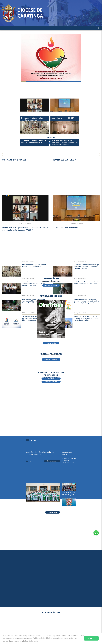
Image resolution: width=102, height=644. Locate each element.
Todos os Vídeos (52, 466)
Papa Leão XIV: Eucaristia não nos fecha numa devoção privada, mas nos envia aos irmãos (86, 327)
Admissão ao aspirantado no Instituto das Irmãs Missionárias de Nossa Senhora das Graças (35, 292)
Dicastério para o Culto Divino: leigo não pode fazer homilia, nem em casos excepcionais (86, 275)
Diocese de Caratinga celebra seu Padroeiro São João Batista (34, 274)
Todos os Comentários (51, 286)
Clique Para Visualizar (51, 360)
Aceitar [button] (91, 638)
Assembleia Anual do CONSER (66, 233)
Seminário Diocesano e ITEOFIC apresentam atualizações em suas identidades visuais (34, 327)
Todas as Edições (51, 344)
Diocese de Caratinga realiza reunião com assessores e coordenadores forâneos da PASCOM (25, 234)
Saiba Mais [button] (33, 641)
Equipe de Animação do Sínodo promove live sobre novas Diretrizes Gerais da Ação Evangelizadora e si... (87, 310)
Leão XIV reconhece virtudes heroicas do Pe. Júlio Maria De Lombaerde (87, 291)
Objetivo (51, 379)
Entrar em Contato (51, 383)
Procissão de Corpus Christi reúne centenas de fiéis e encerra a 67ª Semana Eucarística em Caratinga (34, 310)
